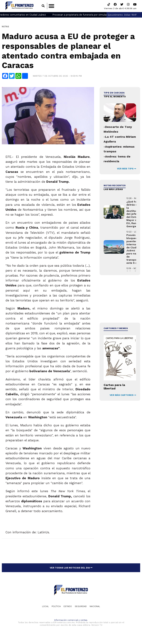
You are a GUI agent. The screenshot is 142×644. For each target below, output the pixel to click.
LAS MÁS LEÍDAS (113, 189)
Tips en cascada (114, 93)
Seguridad (81, 606)
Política (56, 606)
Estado (68, 606)
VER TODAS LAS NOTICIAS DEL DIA (71, 568)
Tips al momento (115, 97)
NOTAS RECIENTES (115, 186)
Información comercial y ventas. (71, 620)
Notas (5, 27)
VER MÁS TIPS (127, 169)
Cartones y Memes (116, 328)
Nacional (95, 606)
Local (45, 606)
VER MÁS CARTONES (123, 395)
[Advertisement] (120, 299)
